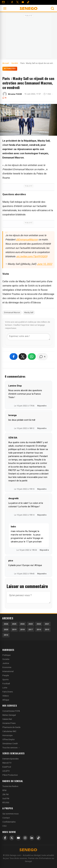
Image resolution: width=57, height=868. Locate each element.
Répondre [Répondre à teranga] (42, 428)
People (6, 675)
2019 (14, 629)
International (8, 671)
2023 (31, 624)
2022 (39, 624)
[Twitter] (17, 2)
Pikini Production (10, 775)
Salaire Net (7, 719)
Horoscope (7, 735)
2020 (6, 629)
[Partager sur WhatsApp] (32, 357)
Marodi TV (7, 763)
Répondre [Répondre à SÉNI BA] (42, 489)
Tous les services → (11, 748)
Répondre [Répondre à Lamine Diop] (42, 406)
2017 (31, 629)
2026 (6, 624)
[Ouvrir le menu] (5, 8)
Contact (6, 818)
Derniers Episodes (10, 759)
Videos (6, 696)
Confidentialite (9, 822)
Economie (7, 667)
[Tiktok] (28, 2)
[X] (12, 838)
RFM (4, 790)
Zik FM (5, 794)
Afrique (6, 700)
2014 (6, 635)
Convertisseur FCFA (11, 711)
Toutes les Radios (10, 786)
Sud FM (6, 798)
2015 (47, 629)
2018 (22, 629)
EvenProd (7, 767)
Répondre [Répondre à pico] (42, 574)
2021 (47, 624)
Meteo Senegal (9, 715)
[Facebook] (12, 2)
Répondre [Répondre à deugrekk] (42, 515)
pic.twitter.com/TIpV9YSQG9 (32, 256)
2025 (14, 624)
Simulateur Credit (10, 744)
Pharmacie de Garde (11, 727)
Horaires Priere (9, 723)
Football (6, 684)
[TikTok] (38, 838)
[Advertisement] (29, 37)
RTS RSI (6, 803)
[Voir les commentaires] (42, 357)
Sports (5, 680)
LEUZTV (6, 771)
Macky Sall (29, 313)
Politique (6, 655)
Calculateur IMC (9, 731)
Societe (6, 659)
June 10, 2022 (45, 264)
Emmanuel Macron (12, 313)
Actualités (10, 69)
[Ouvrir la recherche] (52, 8)
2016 (39, 629)
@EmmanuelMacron (27, 240)
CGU (4, 826)
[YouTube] (23, 2)
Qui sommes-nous (10, 814)
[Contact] (3, 2)
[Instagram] (25, 838)
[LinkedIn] (32, 838)
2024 (22, 624)
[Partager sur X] (23, 357)
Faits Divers (8, 692)
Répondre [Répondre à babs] (44, 550)
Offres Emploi (9, 739)
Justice (6, 663)
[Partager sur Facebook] (14, 357)
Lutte (5, 688)
